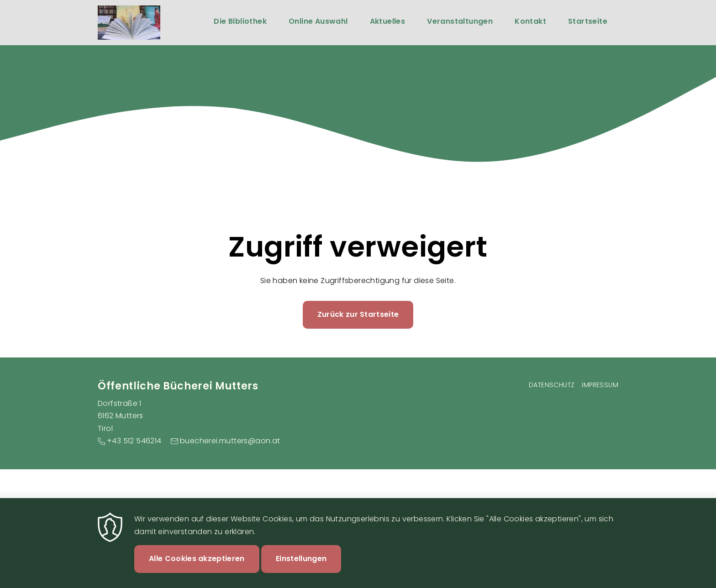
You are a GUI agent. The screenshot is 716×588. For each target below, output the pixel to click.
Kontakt (530, 21)
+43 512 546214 (134, 441)
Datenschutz (552, 385)
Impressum (600, 385)
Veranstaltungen (460, 21)
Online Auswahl (318, 21)
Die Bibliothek (240, 21)
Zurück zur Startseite (358, 314)
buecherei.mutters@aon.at (230, 441)
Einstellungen (301, 566)
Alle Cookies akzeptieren (197, 566)
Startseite (588, 21)
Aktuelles (388, 21)
